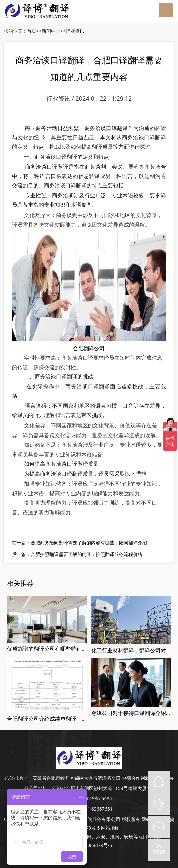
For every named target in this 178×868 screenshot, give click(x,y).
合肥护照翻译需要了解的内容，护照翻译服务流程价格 (87, 554)
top (159, 850)
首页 (32, 31)
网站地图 (110, 828)
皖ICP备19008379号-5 (89, 845)
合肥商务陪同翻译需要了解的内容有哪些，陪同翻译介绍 (89, 542)
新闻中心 (51, 31)
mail (159, 827)
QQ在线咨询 (159, 782)
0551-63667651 (96, 809)
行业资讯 (75, 31)
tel (159, 804)
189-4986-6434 (96, 798)
